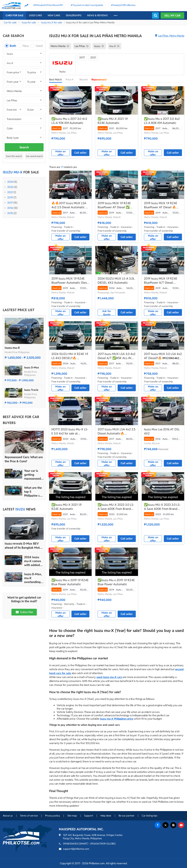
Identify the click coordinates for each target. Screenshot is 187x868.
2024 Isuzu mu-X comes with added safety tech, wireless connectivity (33, 561)
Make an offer (60, 153)
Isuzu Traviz (31, 390)
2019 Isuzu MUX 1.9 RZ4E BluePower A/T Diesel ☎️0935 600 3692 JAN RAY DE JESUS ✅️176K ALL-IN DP (163, 281)
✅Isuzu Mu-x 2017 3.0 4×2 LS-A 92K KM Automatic (69, 121)
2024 (10, 182)
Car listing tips (150, 816)
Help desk (106, 816)
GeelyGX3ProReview (124, 5)
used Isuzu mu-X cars (109, 677)
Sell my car (172, 15)
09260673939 (98, 844)
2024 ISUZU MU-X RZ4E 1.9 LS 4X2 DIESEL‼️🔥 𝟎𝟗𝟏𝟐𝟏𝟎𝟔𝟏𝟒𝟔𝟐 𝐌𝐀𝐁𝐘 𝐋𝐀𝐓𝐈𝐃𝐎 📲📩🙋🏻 (70, 356)
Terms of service (29, 816)
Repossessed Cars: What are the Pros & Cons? (24, 459)
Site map (72, 816)
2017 (10, 203)
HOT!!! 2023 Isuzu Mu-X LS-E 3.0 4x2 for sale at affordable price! (70, 431)
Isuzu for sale (29, 22)
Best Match (56, 80)
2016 (10, 208)
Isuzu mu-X (12, 348)
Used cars (36, 15)
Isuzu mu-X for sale (52, 22)
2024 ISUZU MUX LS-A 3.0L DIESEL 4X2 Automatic (116, 281)
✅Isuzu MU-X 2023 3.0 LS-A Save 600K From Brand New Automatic (162, 507)
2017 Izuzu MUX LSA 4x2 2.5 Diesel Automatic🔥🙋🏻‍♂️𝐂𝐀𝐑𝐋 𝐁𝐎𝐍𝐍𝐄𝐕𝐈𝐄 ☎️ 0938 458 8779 (117, 431)
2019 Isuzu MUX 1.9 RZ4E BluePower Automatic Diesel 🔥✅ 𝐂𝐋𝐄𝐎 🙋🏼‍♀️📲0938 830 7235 (70, 281)
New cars (54, 15)
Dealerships (74, 15)
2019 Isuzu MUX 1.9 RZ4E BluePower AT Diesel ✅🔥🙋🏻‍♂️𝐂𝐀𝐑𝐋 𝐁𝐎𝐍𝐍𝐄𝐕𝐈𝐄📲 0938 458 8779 (115, 205)
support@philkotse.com (76, 849)
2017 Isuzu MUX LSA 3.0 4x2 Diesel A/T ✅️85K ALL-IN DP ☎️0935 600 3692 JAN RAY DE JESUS (117, 356)
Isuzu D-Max (32, 367)
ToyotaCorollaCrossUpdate (88, 5)
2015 (10, 213)
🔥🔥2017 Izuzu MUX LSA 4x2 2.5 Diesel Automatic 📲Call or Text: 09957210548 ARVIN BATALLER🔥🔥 (70, 205)
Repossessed (99, 80)
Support (89, 816)
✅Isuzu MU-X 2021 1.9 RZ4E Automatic (113, 121)
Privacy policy (53, 816)
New (26, 46)
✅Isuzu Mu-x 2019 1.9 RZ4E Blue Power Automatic (70, 582)
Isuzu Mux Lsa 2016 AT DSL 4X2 (162, 431)
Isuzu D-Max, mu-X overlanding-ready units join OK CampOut (33, 578)
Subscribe (24, 612)
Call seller (81, 153)
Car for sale (10, 22)
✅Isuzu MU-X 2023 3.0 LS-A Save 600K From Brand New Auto (116, 507)
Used (39, 46)
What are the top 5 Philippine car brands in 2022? (33, 492)
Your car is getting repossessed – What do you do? (34, 475)
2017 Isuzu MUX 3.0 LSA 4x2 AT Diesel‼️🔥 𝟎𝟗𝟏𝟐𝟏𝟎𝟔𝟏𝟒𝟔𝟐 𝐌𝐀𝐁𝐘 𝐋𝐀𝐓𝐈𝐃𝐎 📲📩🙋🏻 (163, 356)
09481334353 (71, 844)
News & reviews (97, 15)
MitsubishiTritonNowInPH (49, 5)
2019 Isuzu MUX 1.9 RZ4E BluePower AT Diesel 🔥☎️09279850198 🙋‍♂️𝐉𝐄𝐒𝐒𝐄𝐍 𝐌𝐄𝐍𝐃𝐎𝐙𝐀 (163, 205)
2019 (10, 197)
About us (8, 816)
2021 (10, 192)
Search (24, 147)
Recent (84, 80)
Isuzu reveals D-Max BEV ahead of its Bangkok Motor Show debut (24, 546)
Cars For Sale (14, 15)
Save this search (14, 156)
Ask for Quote (107, 313)
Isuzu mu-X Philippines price (117, 719)
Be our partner (127, 816)
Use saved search (34, 156)
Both (13, 46)
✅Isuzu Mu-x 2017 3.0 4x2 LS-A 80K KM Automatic (162, 121)
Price (71, 80)
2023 (10, 187)
